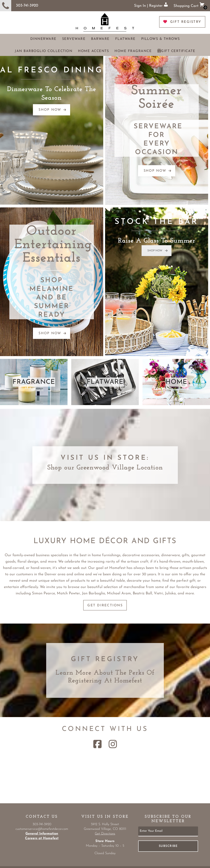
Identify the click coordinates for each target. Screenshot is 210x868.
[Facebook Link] (97, 744)
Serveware (74, 39)
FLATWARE (105, 382)
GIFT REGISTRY (182, 22)
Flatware (125, 39)
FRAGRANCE (34, 382)
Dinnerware (43, 39)
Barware (100, 39)
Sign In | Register (151, 5)
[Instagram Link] (113, 744)
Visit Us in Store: (105, 458)
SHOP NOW (52, 110)
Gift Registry (105, 659)
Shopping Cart (190, 6)
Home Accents (93, 51)
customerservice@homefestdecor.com (42, 829)
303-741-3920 (19, 6)
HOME (176, 382)
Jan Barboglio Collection (44, 51)
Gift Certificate (178, 51)
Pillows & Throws (161, 39)
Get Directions (105, 606)
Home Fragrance (133, 51)
